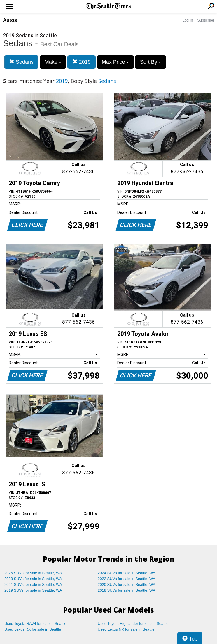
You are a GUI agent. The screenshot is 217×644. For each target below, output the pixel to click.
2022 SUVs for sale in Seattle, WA (127, 579)
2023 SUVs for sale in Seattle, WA (33, 579)
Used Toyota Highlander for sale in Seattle (133, 623)
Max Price (115, 62)
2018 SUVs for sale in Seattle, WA (127, 590)
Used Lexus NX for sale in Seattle (126, 629)
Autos (10, 20)
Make (53, 62)
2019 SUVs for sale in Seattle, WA (33, 590)
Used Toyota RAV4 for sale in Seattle (35, 623)
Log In (188, 20)
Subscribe (206, 20)
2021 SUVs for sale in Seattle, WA (33, 584)
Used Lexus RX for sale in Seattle (33, 629)
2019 (82, 62)
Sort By (150, 62)
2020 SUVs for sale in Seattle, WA (127, 584)
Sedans (21, 62)
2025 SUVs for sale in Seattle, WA (33, 573)
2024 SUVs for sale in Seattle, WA (127, 573)
